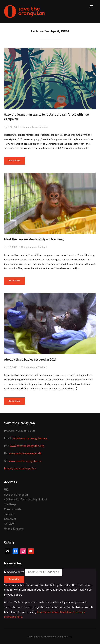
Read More (14, 161)
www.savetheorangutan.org (27, 446)
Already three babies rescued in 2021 (30, 360)
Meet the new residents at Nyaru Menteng (34, 240)
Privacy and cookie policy (20, 469)
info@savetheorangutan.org (30, 438)
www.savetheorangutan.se (25, 461)
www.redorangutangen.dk (25, 453)
